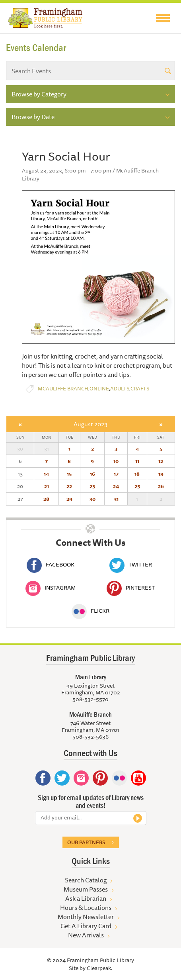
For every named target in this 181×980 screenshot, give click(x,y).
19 (161, 474)
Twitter (131, 564)
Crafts (140, 389)
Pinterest (131, 588)
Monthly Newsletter (86, 917)
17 (116, 474)
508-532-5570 (90, 699)
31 (116, 499)
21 (47, 486)
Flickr (90, 611)
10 (116, 461)
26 (161, 486)
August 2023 (90, 424)
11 (137, 461)
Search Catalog (86, 880)
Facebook (51, 564)
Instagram (51, 588)
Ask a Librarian (86, 898)
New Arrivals (86, 935)
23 (92, 486)
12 (161, 461)
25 (137, 486)
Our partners (86, 842)
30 (92, 499)
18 (137, 474)
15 (69, 474)
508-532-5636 (90, 737)
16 (92, 474)
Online (99, 389)
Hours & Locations (86, 907)
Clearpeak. (99, 968)
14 (46, 474)
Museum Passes (86, 889)
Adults (120, 389)
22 (69, 486)
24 (116, 486)
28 (46, 499)
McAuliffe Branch (63, 389)
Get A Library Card (86, 926)
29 (69, 499)
